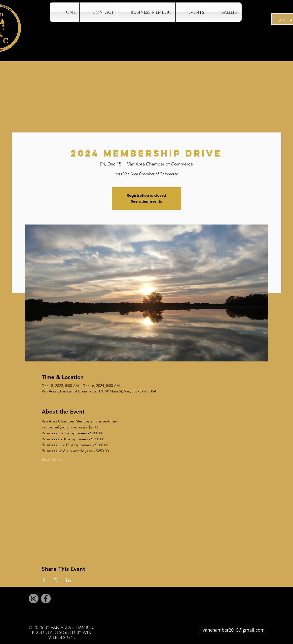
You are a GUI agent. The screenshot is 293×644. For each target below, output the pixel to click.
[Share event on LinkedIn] (68, 580)
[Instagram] (34, 598)
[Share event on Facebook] (44, 580)
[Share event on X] (56, 580)
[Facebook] (46, 598)
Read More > (53, 460)
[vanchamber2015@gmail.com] (234, 630)
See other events (146, 201)
